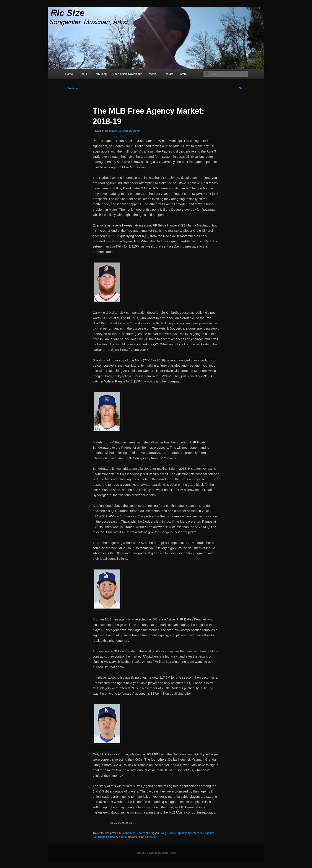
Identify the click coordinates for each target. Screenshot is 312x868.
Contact (168, 74)
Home (69, 74)
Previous (71, 88)
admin (137, 131)
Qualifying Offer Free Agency (196, 833)
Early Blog (100, 74)
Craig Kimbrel (168, 833)
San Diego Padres (104, 837)
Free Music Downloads (128, 74)
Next (243, 88)
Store (183, 74)
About (83, 74)
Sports (141, 833)
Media (153, 74)
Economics (128, 833)
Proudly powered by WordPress (156, 853)
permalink (151, 837)
